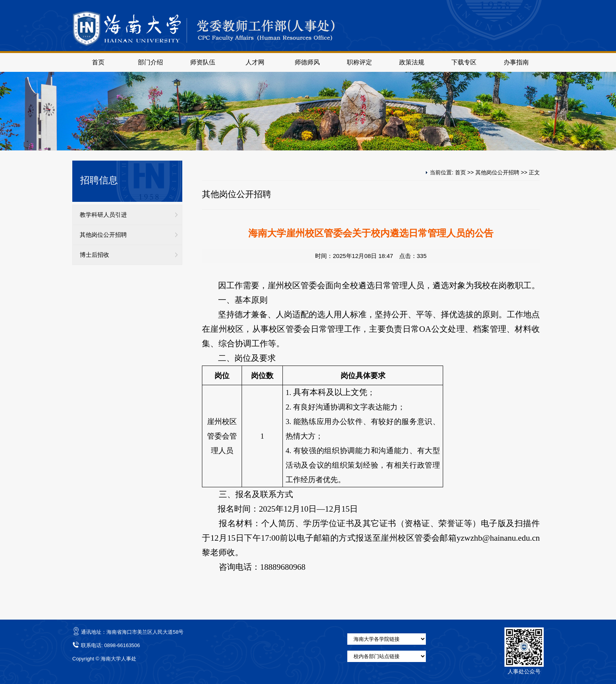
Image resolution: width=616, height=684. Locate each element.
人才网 (255, 62)
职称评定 (359, 62)
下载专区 (464, 62)
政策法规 (412, 62)
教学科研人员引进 (103, 215)
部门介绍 (150, 62)
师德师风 (307, 62)
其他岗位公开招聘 (103, 235)
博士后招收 (94, 255)
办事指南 (516, 62)
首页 (98, 62)
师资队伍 (203, 62)
